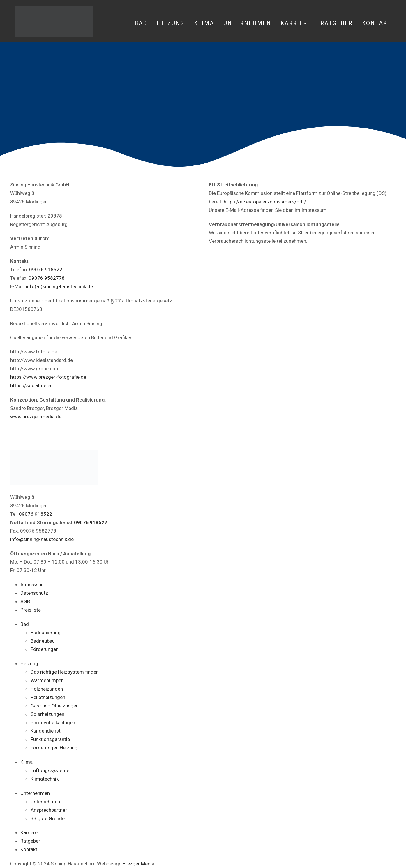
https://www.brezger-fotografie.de (48, 377)
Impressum (33, 584)
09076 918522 (46, 270)
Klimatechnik (45, 779)
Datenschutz (34, 593)
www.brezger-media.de (36, 417)
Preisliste (31, 610)
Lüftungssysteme (50, 770)
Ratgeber (337, 23)
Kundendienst (46, 731)
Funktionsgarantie (50, 739)
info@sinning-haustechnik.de (42, 539)
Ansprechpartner (49, 810)
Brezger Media (138, 864)
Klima (204, 23)
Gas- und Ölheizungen (55, 706)
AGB (25, 601)
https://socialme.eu (31, 385)
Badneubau (43, 641)
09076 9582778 (47, 278)
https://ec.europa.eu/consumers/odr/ (265, 202)
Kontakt (377, 23)
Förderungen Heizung (54, 748)
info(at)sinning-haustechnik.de (59, 286)
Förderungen (45, 649)
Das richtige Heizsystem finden (65, 672)
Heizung (171, 23)
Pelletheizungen (48, 697)
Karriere (296, 23)
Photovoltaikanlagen (53, 723)
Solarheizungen (47, 714)
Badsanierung (46, 633)
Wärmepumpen (47, 680)
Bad (141, 23)
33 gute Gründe (48, 818)
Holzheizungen (47, 689)
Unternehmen (247, 23)
